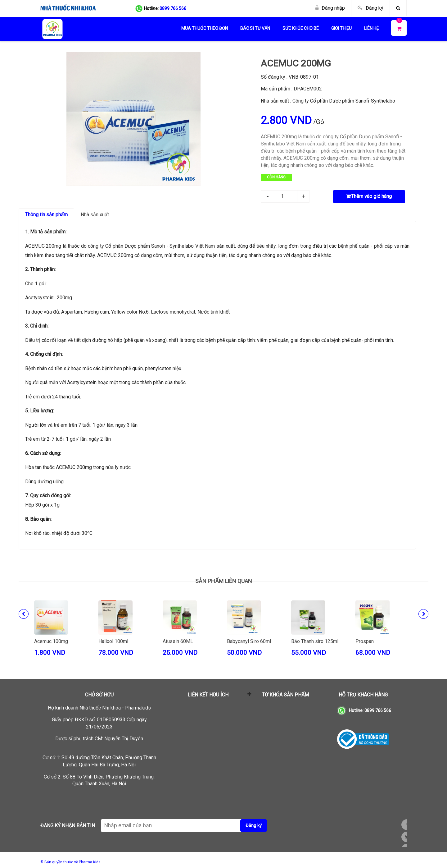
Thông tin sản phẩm (46, 215)
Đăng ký (375, 8)
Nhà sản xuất (95, 215)
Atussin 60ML (178, 641)
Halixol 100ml (113, 641)
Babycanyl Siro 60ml (249, 641)
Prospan (365, 641)
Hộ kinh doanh (99, 708)
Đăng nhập (333, 8)
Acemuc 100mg (51, 641)
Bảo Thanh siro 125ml (315, 641)
